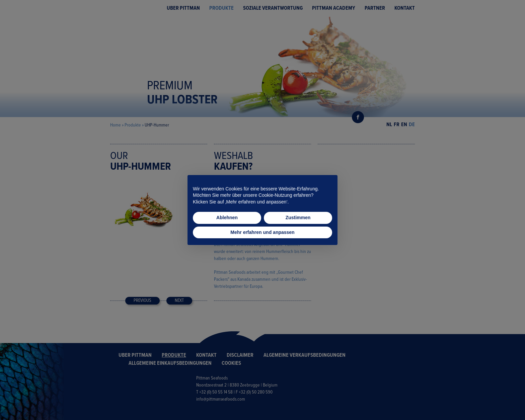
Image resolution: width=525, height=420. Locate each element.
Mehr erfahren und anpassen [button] (262, 232)
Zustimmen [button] (298, 218)
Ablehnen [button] (227, 218)
